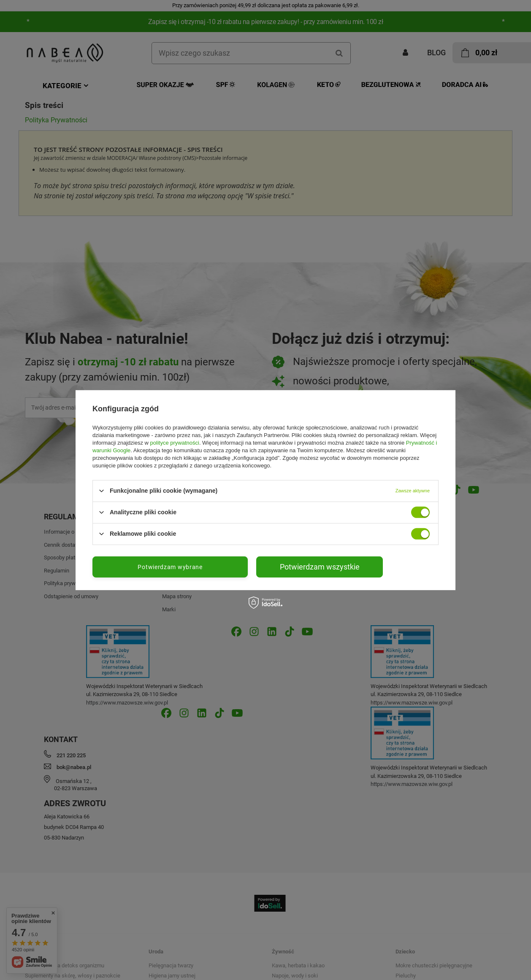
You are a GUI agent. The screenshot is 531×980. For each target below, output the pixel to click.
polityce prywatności (175, 442)
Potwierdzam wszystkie (320, 566)
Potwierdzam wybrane (170, 567)
